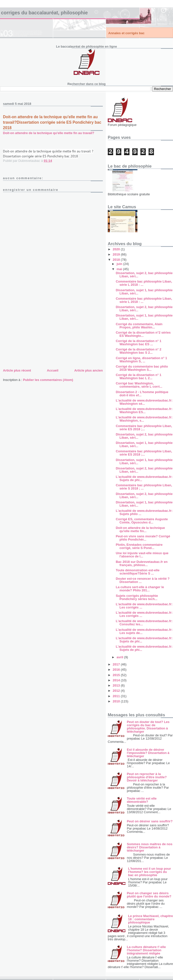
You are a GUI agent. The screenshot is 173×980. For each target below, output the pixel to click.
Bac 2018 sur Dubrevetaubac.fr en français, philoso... (142, 563)
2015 (117, 675)
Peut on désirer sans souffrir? (150, 821)
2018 (117, 260)
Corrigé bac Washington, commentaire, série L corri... (139, 385)
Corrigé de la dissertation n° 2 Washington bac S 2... (138, 351)
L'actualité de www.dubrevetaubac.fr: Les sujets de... (144, 631)
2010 (117, 701)
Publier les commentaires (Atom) (48, 380)
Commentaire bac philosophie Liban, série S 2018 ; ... (144, 487)
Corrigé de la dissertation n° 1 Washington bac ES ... (138, 343)
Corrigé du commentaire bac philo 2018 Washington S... (142, 368)
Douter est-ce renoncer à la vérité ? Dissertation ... (142, 580)
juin (120, 264)
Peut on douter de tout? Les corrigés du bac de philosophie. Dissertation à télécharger (148, 727)
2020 (117, 249)
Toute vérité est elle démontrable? (142, 800)
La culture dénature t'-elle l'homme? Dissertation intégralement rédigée (146, 950)
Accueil (53, 370)
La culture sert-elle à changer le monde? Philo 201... (140, 589)
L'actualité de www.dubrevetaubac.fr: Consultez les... (144, 623)
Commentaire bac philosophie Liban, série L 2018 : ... (144, 283)
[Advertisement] (40, 333)
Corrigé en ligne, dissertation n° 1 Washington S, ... (141, 360)
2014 (117, 680)
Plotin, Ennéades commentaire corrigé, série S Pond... (139, 546)
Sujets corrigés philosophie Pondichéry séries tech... (137, 597)
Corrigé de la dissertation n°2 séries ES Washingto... (143, 334)
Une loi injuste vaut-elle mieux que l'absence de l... (142, 555)
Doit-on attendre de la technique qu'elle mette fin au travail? (49, 133)
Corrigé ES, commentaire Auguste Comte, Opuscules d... (142, 521)
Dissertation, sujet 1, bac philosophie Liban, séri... (144, 292)
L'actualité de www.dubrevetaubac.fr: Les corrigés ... (144, 606)
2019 (117, 254)
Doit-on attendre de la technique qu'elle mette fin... (140, 529)
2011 (117, 696)
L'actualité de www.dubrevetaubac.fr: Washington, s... (144, 419)
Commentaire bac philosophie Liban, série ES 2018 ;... (144, 428)
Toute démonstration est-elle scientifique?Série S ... (138, 572)
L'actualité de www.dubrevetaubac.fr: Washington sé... (144, 402)
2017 (117, 664)
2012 (117, 691)
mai (120, 269)
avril (120, 657)
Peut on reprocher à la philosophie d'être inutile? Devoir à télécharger (147, 777)
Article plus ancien (88, 370)
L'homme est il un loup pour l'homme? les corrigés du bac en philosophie (150, 872)
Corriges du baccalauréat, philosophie (44, 13)
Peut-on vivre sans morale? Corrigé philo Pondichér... (143, 538)
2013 (117, 685)
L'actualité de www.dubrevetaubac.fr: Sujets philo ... (144, 512)
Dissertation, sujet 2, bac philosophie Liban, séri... (144, 275)
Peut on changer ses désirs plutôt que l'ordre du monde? (149, 895)
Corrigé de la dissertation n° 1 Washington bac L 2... (138, 376)
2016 (117, 670)
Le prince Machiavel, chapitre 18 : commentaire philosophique (150, 919)
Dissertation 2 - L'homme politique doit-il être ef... (142, 394)
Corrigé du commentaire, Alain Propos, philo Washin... (139, 326)
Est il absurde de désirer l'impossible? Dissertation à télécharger (148, 753)
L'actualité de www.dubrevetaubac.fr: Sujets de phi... (144, 478)
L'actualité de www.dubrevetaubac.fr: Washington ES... (144, 410)
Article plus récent (17, 370)
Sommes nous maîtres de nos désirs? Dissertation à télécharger (150, 847)
